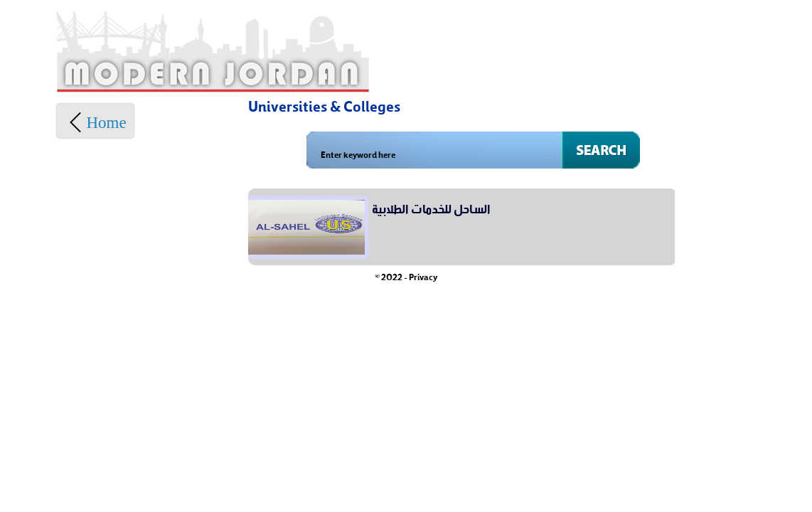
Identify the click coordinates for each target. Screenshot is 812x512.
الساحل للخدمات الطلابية (431, 207)
